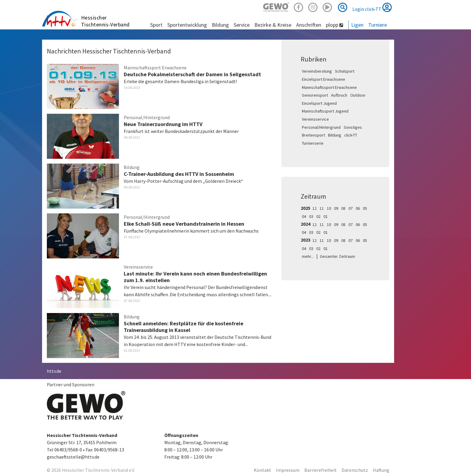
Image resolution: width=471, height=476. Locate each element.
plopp (334, 25)
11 (322, 208)
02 (318, 216)
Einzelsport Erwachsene (324, 79)
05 (365, 208)
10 (329, 208)
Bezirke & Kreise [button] (273, 25)
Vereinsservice (315, 119)
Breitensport (313, 135)
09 (336, 208)
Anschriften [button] (309, 25)
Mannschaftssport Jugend (325, 111)
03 (311, 216)
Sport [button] (156, 25)
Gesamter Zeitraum (337, 256)
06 (358, 208)
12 (315, 208)
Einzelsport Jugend (319, 103)
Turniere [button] (378, 25)
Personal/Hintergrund (321, 127)
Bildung (335, 135)
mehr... (308, 256)
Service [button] (242, 25)
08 (343, 208)
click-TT (351, 135)
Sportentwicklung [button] (187, 25)
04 (304, 216)
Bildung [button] (220, 25)
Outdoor (358, 95)
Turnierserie (313, 143)
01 (326, 216)
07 (351, 208)
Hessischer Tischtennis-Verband (105, 21)
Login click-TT (372, 7)
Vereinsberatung (317, 71)
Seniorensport (315, 95)
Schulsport (345, 71)
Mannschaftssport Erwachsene (329, 87)
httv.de (54, 371)
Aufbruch (339, 95)
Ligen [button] (357, 25)
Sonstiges (353, 127)
